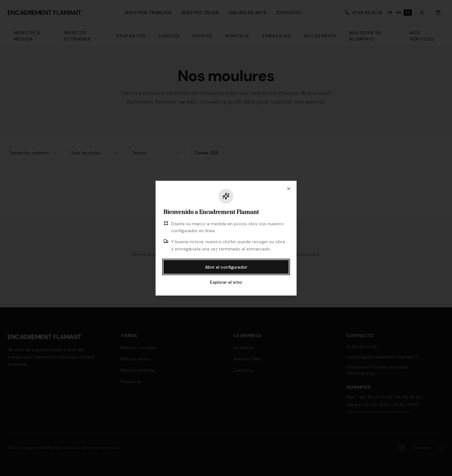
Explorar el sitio (226, 282)
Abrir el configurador (226, 267)
